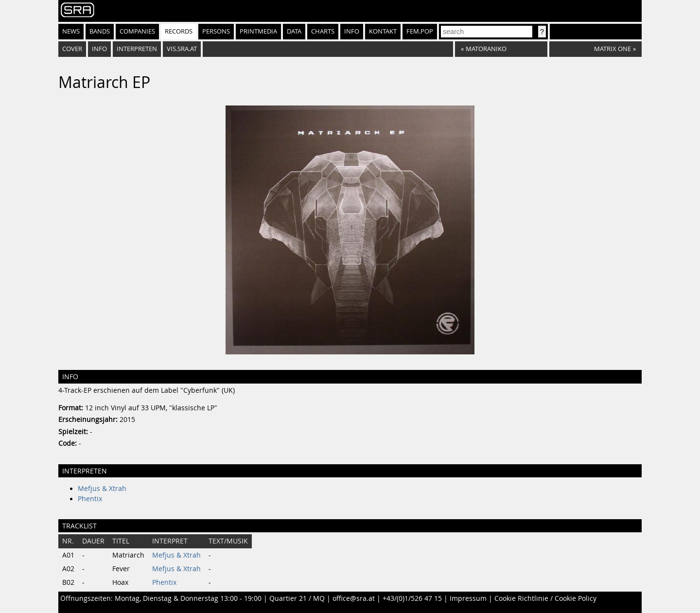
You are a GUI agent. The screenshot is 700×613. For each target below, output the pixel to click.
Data (294, 31)
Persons (216, 31)
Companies (137, 31)
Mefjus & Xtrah (102, 489)
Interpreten (137, 49)
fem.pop (420, 31)
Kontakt (383, 31)
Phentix (90, 499)
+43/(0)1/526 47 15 (412, 598)
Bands (100, 31)
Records (179, 31)
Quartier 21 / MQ (297, 598)
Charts (323, 31)
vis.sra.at (182, 49)
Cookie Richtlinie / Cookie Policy (545, 598)
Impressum (468, 598)
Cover (72, 49)
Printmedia (258, 31)
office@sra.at (354, 598)
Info (352, 31)
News (71, 31)
